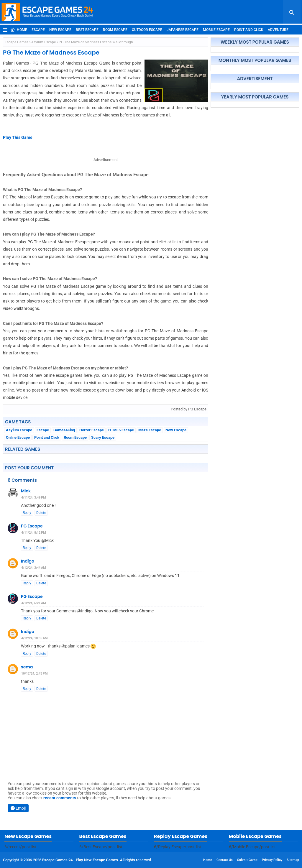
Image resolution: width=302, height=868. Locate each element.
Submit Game (247, 860)
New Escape (60, 30)
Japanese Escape (183, 30)
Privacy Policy (272, 860)
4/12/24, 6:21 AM (34, 603)
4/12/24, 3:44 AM (34, 568)
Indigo (28, 561)
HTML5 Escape (121, 430)
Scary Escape (103, 437)
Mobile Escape (216, 30)
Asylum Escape (44, 42)
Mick (26, 491)
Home (19, 30)
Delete (41, 513)
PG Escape (32, 526)
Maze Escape (150, 430)
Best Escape (87, 30)
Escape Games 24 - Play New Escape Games (80, 860)
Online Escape (18, 437)
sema (27, 667)
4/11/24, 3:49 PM (34, 498)
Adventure (278, 30)
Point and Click (249, 30)
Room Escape (115, 30)
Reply (27, 513)
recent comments (60, 798)
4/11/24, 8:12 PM (34, 533)
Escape (38, 30)
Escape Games (17, 42)
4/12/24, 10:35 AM (35, 638)
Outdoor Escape (147, 30)
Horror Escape (92, 430)
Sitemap (293, 860)
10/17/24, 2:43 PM (35, 674)
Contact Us (225, 860)
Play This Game (18, 137)
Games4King (64, 430)
